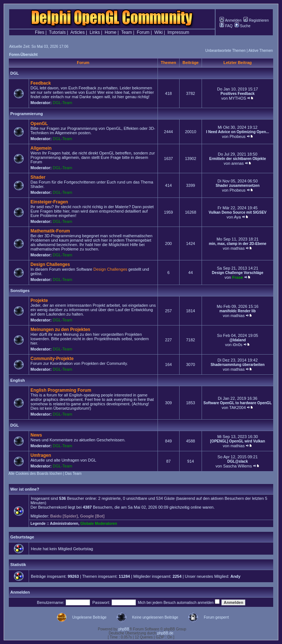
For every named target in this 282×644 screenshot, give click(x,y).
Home (111, 32)
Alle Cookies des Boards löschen (35, 474)
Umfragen (41, 455)
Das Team (73, 474)
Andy (235, 576)
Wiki (158, 32)
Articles (77, 32)
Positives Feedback (238, 94)
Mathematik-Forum (50, 231)
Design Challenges (50, 264)
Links (95, 32)
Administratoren (64, 524)
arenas (238, 163)
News (36, 435)
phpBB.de (165, 633)
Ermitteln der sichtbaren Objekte (238, 159)
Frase (237, 277)
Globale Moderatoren (99, 524)
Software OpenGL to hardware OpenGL (238, 403)
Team (126, 32)
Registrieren (256, 20)
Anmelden (230, 20)
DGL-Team (63, 103)
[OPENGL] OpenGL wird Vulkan (237, 441)
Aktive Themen (261, 51)
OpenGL (39, 124)
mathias (238, 248)
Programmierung (27, 114)
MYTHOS (237, 98)
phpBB (124, 629)
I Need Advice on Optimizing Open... (237, 132)
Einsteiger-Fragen (49, 202)
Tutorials (57, 32)
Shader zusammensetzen (238, 186)
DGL (15, 73)
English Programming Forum (61, 390)
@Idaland (238, 340)
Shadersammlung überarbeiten (237, 365)
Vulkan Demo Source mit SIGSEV (237, 212)
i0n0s (238, 345)
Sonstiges (20, 291)
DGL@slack (238, 461)
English (18, 380)
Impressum (178, 32)
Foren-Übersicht (23, 55)
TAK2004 (237, 408)
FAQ (226, 26)
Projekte (39, 300)
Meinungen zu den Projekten (60, 330)
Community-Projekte (52, 359)
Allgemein (41, 148)
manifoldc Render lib (238, 311)
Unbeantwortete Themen (225, 51)
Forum (143, 32)
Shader (38, 177)
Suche (243, 26)
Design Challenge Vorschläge (238, 273)
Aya (237, 217)
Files (39, 32)
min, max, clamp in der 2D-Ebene (238, 244)
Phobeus (237, 136)
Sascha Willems (238, 466)
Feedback (41, 83)
